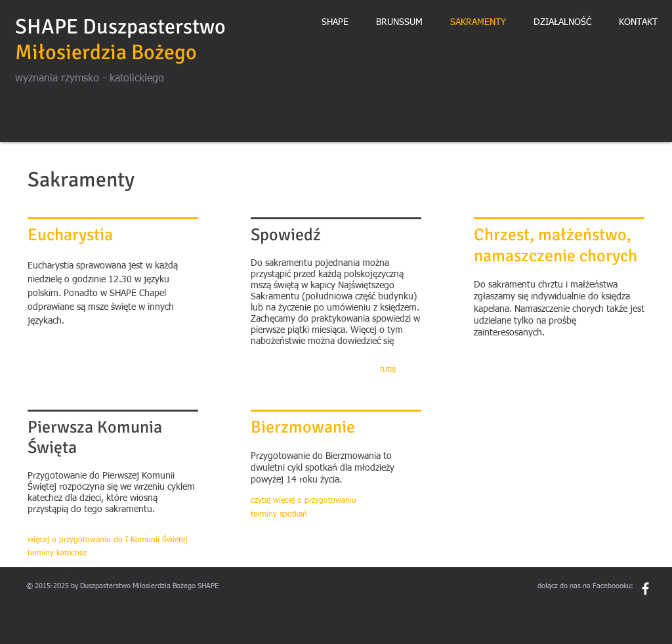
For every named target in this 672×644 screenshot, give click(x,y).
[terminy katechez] (77, 554)
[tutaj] (392, 370)
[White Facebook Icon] (645, 589)
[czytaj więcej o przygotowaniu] (304, 501)
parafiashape (47, 575)
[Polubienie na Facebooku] (621, 608)
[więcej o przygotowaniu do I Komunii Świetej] (108, 541)
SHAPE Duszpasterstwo (120, 27)
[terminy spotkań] (301, 515)
